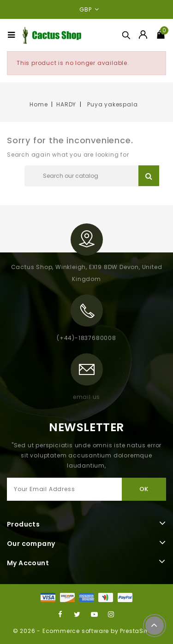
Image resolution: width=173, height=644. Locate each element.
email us (86, 397)
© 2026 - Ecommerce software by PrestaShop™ (87, 631)
